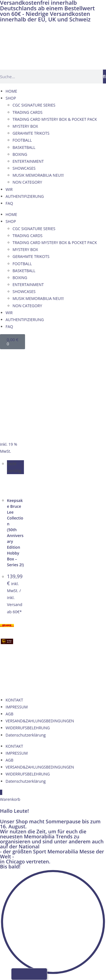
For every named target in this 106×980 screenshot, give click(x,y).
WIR (9, 189)
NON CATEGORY (27, 182)
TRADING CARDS (28, 112)
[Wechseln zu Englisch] (18, 355)
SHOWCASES (24, 168)
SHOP (11, 98)
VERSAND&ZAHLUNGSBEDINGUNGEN (40, 721)
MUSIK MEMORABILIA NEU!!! (38, 175)
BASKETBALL (24, 147)
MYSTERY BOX (25, 126)
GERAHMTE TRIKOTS (31, 133)
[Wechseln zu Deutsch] (8, 355)
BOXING (20, 154)
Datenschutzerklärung (26, 735)
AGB (9, 714)
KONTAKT (14, 700)
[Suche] (104, 77)
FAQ (9, 203)
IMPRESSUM (17, 707)
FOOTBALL (22, 140)
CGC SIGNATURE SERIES (34, 105)
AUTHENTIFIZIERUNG (25, 196)
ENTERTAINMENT (28, 161)
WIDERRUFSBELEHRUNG (28, 728)
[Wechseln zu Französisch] (29, 355)
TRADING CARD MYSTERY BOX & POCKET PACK (55, 119)
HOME (11, 91)
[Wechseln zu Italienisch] (39, 355)
